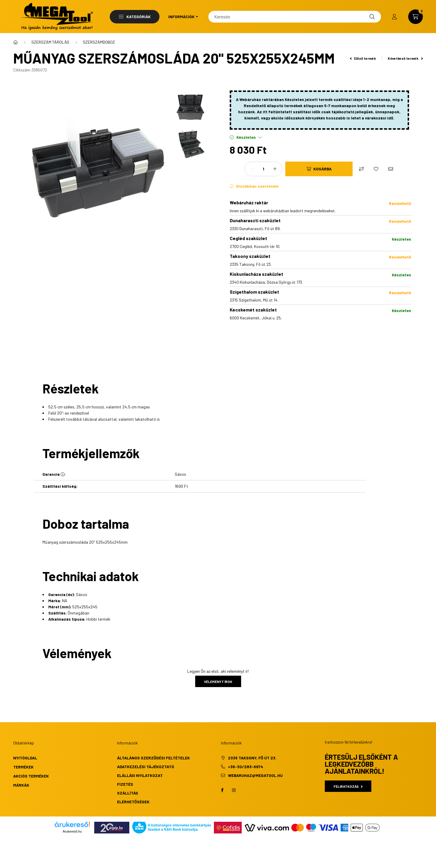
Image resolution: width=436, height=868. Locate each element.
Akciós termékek (31, 776)
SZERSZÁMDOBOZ (99, 42)
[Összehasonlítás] (361, 169)
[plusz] (275, 169)
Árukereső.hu (72, 831)
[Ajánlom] (391, 169)
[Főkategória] (16, 42)
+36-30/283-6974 (246, 767)
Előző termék (363, 58)
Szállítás (128, 793)
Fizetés (125, 784)
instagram (234, 790)
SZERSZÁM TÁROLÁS (50, 42)
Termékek (23, 767)
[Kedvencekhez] (376, 169)
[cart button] (416, 17)
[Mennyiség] (263, 169)
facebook (222, 790)
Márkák (21, 785)
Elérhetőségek (133, 802)
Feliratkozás (348, 786)
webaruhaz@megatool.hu (255, 775)
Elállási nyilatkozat (140, 775)
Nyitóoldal (25, 758)
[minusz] (252, 169)
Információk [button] (181, 17)
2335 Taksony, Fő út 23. (252, 758)
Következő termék (405, 58)
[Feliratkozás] (254, 186)
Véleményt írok (218, 682)
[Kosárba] (319, 169)
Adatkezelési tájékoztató (146, 767)
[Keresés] (295, 17)
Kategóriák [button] (135, 17)
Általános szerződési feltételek (153, 758)
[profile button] (394, 17)
